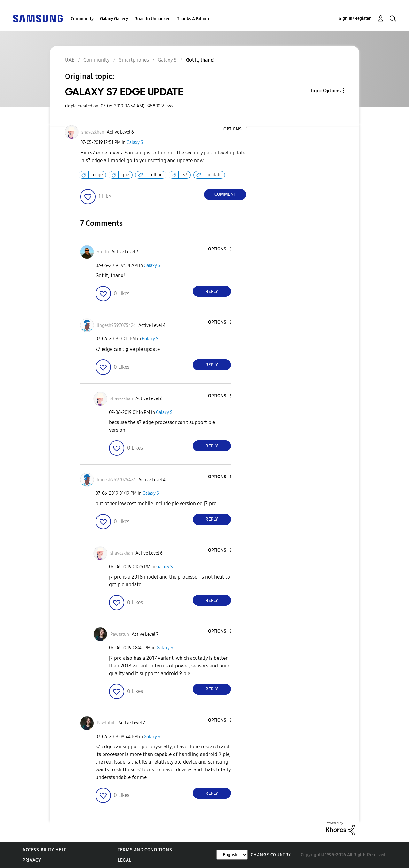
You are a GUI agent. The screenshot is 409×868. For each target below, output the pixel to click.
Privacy (32, 860)
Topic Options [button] (325, 91)
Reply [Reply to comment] (212, 292)
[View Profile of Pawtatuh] (120, 634)
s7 (185, 175)
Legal (124, 860)
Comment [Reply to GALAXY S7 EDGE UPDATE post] (225, 194)
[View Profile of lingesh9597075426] (116, 325)
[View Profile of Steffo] (103, 252)
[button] (235, 129)
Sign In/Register (355, 18)
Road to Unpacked (153, 19)
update (215, 175)
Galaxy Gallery (114, 19)
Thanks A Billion (193, 19)
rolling (156, 175)
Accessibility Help (45, 850)
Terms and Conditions (145, 850)
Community (82, 19)
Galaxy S (135, 142)
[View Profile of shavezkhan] (93, 132)
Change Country (271, 855)
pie (126, 175)
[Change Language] (232, 855)
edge (98, 175)
